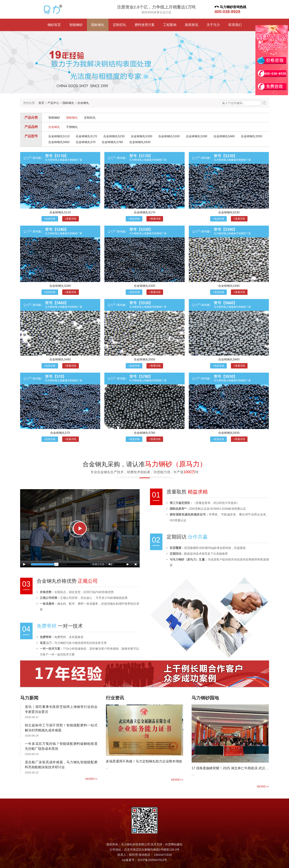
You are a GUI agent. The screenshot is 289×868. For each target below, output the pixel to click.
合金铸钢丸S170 (86, 136)
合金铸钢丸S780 (112, 142)
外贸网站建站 (174, 844)
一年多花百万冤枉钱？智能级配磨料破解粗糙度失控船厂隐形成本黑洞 (61, 746)
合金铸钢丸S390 (197, 136)
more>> (91, 779)
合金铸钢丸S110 (59, 136)
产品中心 (53, 103)
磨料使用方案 (145, 25)
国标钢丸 (98, 25)
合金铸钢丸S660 (59, 142)
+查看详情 (70, 219)
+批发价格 (50, 219)
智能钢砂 (76, 25)
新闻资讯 (191, 25)
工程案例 (170, 25)
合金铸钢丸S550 (252, 136)
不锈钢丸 (72, 127)
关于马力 (213, 25)
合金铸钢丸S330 (169, 136)
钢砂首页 (54, 25)
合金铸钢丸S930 (140, 142)
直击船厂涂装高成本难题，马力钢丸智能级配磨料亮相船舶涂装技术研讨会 (61, 765)
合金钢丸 (83, 103)
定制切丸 (120, 25)
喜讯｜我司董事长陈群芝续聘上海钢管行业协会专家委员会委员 (61, 709)
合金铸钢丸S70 (86, 142)
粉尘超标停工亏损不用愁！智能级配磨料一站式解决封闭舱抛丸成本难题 (61, 728)
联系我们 (235, 25)
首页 (41, 103)
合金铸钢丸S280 (142, 136)
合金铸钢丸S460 (224, 136)
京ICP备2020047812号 (152, 860)
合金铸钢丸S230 (114, 136)
